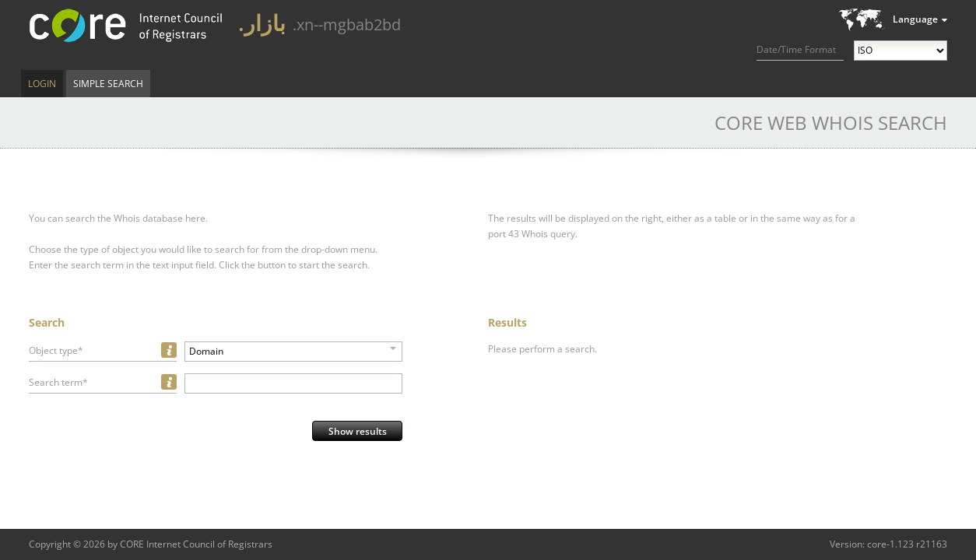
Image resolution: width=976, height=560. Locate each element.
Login (42, 84)
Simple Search (108, 84)
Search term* (58, 382)
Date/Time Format (796, 49)
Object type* (56, 350)
